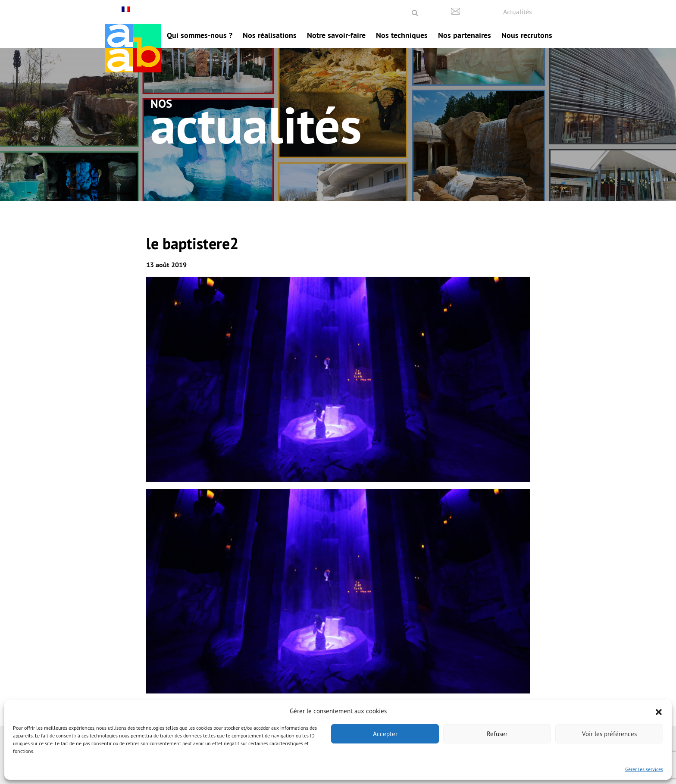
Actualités (518, 12)
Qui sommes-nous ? (200, 35)
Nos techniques (402, 35)
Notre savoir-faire (336, 35)
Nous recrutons (527, 35)
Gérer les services (644, 769)
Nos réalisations (270, 35)
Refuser (497, 734)
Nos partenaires (465, 35)
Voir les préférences (609, 734)
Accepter (385, 734)
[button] (659, 711)
